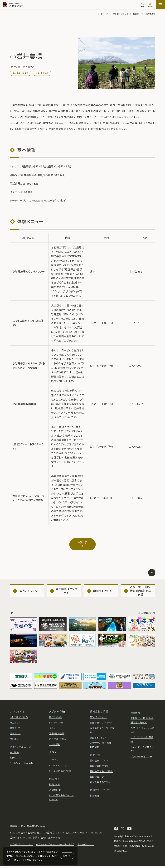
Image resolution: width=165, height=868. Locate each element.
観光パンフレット (98, 714)
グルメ (52, 725)
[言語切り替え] (150, 5)
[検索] (143, 5)
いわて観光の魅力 (19, 714)
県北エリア (15, 736)
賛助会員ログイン (99, 758)
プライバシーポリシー (141, 754)
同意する (67, 855)
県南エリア (15, 725)
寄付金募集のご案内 (100, 779)
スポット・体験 (57, 709)
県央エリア (15, 720)
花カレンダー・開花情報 (21, 760)
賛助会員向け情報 (99, 763)
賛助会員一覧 (97, 774)
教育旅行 (136, 14)
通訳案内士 (55, 787)
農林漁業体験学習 (20, 73)
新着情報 (135, 710)
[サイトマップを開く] (160, 5)
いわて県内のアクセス (60, 768)
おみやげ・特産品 (58, 736)
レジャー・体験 (56, 720)
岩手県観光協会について (22, 846)
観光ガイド (54, 781)
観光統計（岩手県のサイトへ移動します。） (58, 846)
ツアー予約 (55, 741)
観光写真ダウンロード (101, 720)
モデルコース (16, 755)
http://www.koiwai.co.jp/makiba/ (47, 200)
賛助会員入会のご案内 (101, 768)
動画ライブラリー (98, 735)
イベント (54, 749)
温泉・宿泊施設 (57, 731)
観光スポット (56, 714)
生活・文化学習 (42, 73)
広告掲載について (146, 610)
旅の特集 (14, 749)
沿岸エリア (15, 731)
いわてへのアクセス (59, 763)
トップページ (102, 14)
